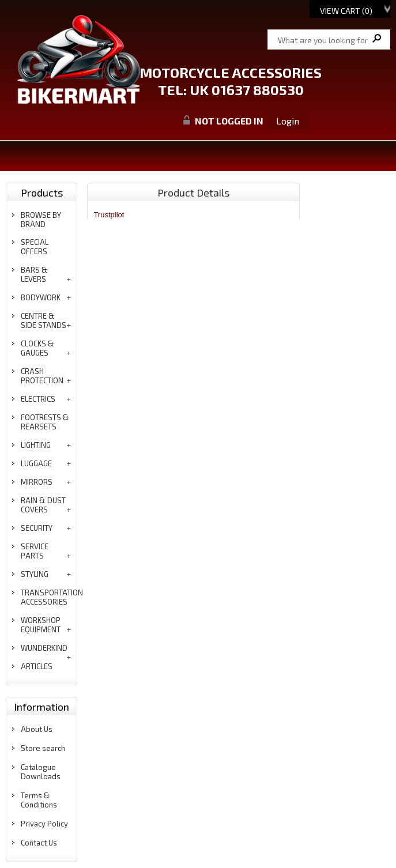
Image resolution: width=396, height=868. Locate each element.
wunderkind (44, 648)
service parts (35, 551)
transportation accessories (52, 597)
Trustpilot (109, 215)
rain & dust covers (43, 505)
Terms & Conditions (39, 800)
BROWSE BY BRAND (41, 220)
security (37, 528)
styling (35, 574)
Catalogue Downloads (41, 772)
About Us (37, 729)
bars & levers (34, 274)
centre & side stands (44, 320)
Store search (43, 748)
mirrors (37, 482)
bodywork (41, 297)
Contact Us (39, 843)
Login (288, 121)
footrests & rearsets (45, 422)
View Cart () (346, 11)
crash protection (42, 376)
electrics (38, 399)
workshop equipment (41, 625)
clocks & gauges (37, 348)
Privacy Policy (44, 824)
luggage (36, 463)
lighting (36, 445)
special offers (35, 247)
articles (37, 666)
